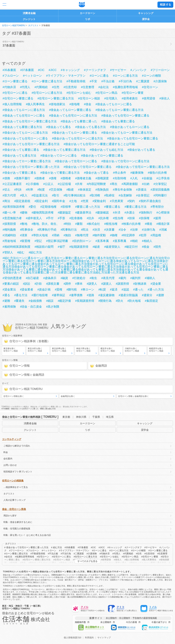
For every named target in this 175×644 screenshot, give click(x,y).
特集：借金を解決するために (18, 522)
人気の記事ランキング (15, 500)
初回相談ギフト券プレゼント (18, 472)
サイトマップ (104, 638)
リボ (87, 19)
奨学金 (146, 19)
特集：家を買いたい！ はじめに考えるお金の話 (27, 535)
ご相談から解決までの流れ (17, 446)
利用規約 (89, 638)
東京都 (66, 417)
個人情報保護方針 (73, 638)
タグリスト (33, 25)
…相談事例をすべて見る (16, 487)
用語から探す (10, 516)
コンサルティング (12, 439)
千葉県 (96, 417)
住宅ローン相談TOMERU (14, 25)
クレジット (29, 19)
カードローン (87, 13)
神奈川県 (81, 417)
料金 (6, 452)
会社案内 (8, 459)
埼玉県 (110, 417)
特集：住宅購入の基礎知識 (17, 529)
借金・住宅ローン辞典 (14, 509)
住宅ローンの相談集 (13, 481)
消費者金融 (29, 13)
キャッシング (146, 13)
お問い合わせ (10, 465)
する (165, 5)
